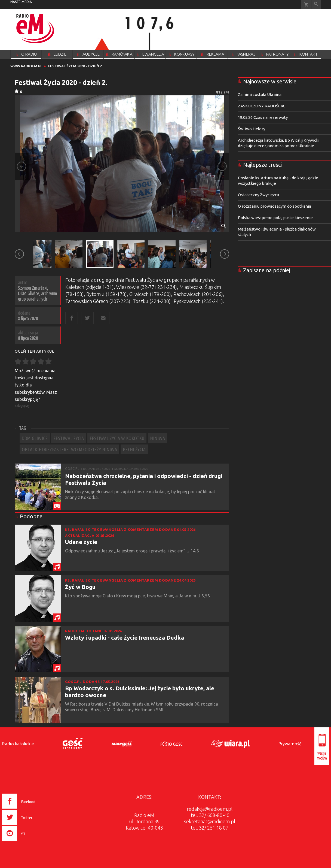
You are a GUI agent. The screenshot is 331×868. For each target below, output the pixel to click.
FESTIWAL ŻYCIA (69, 438)
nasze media (21, 2)
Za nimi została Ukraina (260, 94)
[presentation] (30, 842)
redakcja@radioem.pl (210, 809)
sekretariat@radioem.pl (210, 821)
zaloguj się (22, 405)
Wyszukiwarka (316, 4)
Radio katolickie (18, 744)
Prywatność (290, 744)
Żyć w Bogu (80, 587)
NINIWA (157, 438)
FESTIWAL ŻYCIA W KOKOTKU (117, 438)
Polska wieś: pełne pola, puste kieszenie (275, 218)
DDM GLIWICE (35, 438)
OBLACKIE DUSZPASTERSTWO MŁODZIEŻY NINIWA (69, 449)
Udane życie (81, 542)
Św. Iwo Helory (252, 129)
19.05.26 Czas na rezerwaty (263, 117)
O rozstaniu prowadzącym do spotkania (275, 206)
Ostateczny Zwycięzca (258, 195)
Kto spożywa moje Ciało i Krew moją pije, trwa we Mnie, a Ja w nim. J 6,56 (138, 596)
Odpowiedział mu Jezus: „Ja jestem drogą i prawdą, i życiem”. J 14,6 (133, 551)
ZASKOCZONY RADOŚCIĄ (261, 106)
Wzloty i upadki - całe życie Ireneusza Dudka (125, 637)
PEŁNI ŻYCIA (134, 449)
